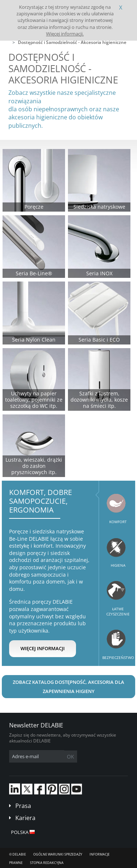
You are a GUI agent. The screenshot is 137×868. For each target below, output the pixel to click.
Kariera (25, 818)
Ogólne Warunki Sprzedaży (58, 854)
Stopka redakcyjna (47, 863)
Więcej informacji (43, 648)
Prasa (23, 806)
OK (71, 757)
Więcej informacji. (65, 34)
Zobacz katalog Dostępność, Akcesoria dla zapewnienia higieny (68, 687)
